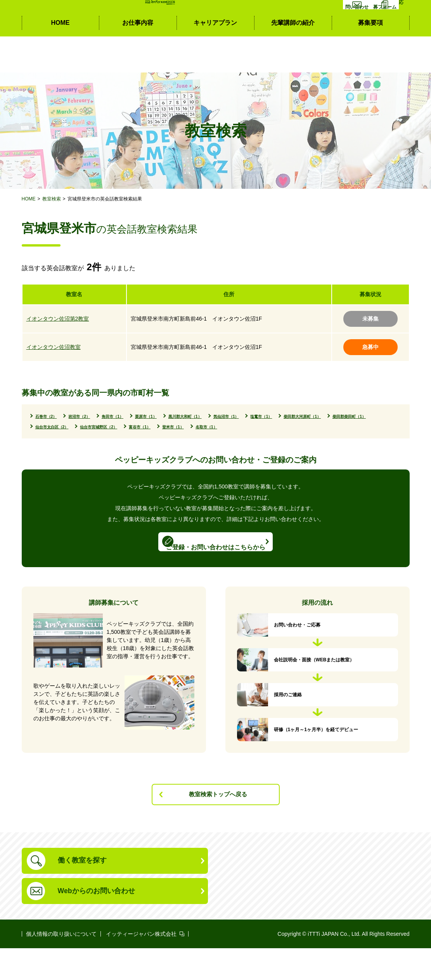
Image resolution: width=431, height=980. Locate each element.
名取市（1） (53, 440)
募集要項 (370, 58)
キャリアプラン (215, 58)
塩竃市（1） (354, 417)
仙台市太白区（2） (197, 428)
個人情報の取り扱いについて (61, 966)
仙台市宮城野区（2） (265, 428)
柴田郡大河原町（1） (65, 428)
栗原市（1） (191, 417)
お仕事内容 (138, 58)
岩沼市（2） (98, 417)
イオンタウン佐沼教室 (54, 347)
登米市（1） (370, 428)
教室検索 (52, 199)
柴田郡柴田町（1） (132, 428)
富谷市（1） (324, 428)
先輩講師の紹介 (293, 58)
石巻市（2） (53, 417)
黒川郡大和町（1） (246, 417)
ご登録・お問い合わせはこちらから (216, 561)
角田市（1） (145, 417)
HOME (61, 58)
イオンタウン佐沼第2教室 (58, 319)
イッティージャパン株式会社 (141, 966)
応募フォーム (385, 30)
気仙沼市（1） (305, 417)
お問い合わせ (332, 30)
